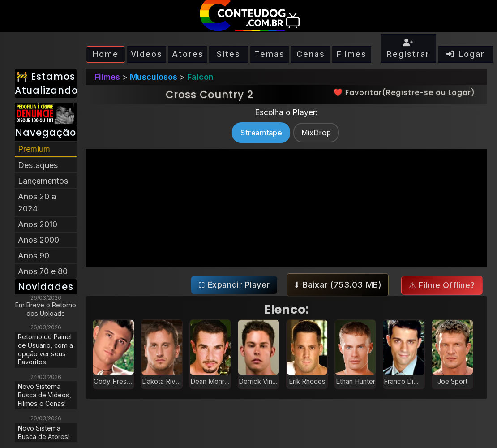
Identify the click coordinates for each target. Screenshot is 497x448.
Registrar (408, 49)
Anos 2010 (38, 224)
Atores (188, 54)
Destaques (38, 165)
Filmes (352, 54)
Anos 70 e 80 (43, 271)
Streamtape (261, 132)
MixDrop (316, 133)
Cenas (311, 54)
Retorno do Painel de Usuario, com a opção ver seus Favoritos (45, 349)
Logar (466, 54)
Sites (229, 54)
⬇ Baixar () (337, 285)
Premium (34, 149)
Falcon (200, 77)
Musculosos (154, 77)
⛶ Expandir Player (234, 285)
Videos (147, 54)
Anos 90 (34, 256)
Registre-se (410, 93)
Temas (270, 54)
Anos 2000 (39, 240)
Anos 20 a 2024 (37, 202)
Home (106, 54)
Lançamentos (43, 181)
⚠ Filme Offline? (442, 285)
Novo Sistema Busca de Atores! (44, 432)
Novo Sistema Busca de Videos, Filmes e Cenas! (45, 395)
